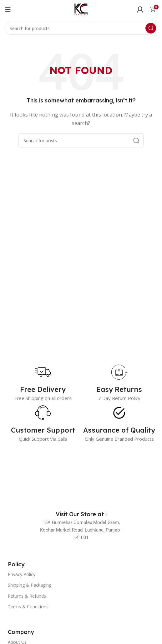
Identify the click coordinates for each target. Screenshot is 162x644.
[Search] (81, 28)
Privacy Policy (22, 574)
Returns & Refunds (27, 596)
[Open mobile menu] (8, 9)
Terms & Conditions (28, 607)
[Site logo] (81, 9)
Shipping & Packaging (30, 585)
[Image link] (81, 476)
